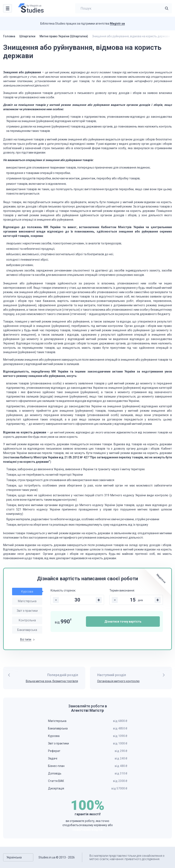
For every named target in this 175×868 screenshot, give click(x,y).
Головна (9, 36)
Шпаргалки (27, 36)
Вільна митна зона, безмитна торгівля (52, 681)
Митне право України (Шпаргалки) (64, 36)
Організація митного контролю (118, 681)
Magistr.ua (117, 24)
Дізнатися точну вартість (123, 622)
